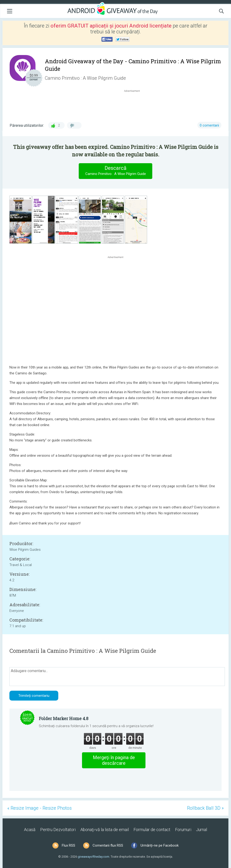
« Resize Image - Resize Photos (39, 808)
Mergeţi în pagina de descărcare (114, 760)
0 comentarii (209, 125)
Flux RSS (69, 845)
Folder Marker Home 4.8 (64, 718)
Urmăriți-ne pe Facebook (160, 845)
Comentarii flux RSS (108, 845)
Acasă (30, 830)
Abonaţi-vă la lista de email (105, 830)
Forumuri (183, 830)
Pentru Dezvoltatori (58, 830)
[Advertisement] (134, 104)
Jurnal (202, 830)
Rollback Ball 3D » (205, 808)
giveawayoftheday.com (94, 857)
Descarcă (116, 171)
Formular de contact (152, 830)
